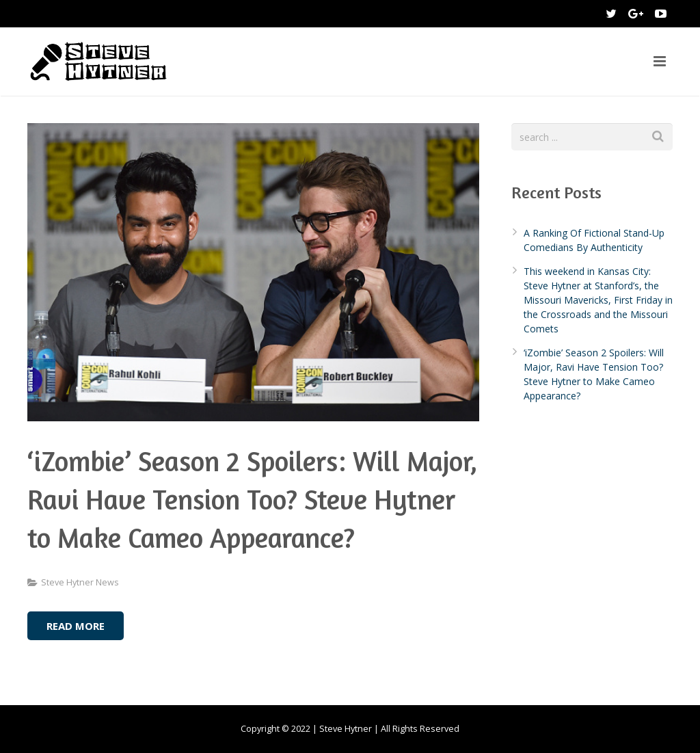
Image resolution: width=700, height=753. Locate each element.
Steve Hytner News (80, 582)
